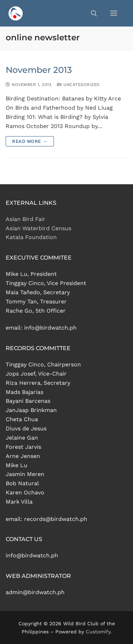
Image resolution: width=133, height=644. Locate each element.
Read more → (30, 141)
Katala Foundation (31, 237)
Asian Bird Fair (26, 219)
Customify (98, 632)
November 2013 (39, 70)
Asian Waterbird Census (38, 228)
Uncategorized (78, 85)
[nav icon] (114, 13)
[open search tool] (94, 13)
